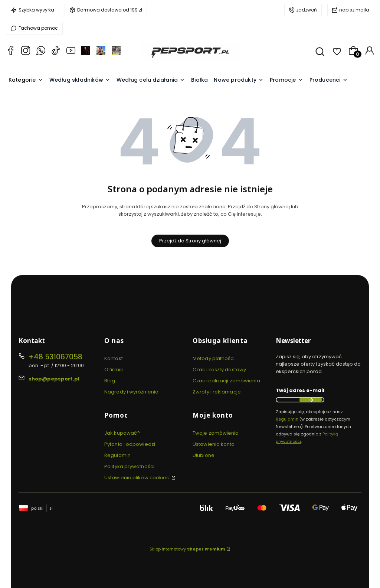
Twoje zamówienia (216, 433)
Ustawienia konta (214, 444)
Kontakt (114, 358)
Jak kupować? (122, 433)
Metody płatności (214, 358)
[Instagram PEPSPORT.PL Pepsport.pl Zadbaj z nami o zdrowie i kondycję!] (26, 52)
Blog (110, 381)
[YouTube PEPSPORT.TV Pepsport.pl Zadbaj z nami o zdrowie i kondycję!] (71, 52)
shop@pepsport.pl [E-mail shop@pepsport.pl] (54, 379)
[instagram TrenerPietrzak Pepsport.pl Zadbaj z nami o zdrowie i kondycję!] (101, 52)
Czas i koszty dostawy (219, 370)
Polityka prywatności (129, 466)
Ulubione (204, 455)
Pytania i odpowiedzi (130, 444)
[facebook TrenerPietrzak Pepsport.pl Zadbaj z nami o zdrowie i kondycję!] (116, 52)
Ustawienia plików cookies (137, 478)
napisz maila (354, 10)
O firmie (114, 370)
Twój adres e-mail (300, 390)
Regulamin (117, 455)
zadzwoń (307, 10)
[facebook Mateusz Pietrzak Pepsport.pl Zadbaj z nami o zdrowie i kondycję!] (86, 52)
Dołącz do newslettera (311, 400)
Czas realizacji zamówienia (226, 381)
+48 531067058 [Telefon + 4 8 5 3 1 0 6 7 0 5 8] (55, 357)
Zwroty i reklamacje (217, 392)
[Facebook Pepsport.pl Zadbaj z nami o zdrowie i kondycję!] (11, 52)
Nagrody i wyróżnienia (131, 392)
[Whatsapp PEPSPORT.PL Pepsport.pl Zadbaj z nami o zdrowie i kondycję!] (41, 52)
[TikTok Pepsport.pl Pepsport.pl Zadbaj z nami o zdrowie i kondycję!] (56, 52)
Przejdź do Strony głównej (190, 241)
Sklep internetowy (187, 549)
